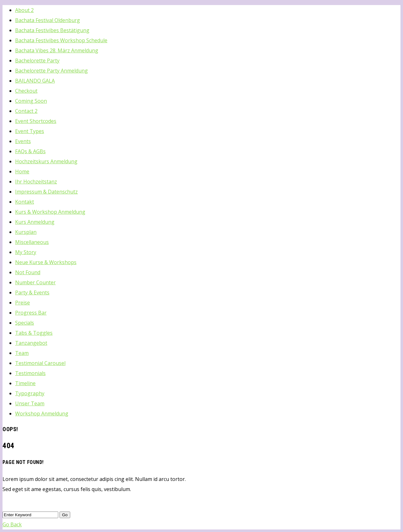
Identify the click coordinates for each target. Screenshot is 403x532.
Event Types (30, 131)
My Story (26, 252)
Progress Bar (31, 313)
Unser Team (30, 403)
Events (23, 141)
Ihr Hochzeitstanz (36, 182)
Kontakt (25, 202)
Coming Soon (31, 101)
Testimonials (30, 373)
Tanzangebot (31, 343)
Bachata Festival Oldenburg (48, 20)
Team (22, 353)
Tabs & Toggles (34, 333)
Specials (25, 323)
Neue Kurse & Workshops (46, 262)
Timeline (25, 383)
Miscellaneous (32, 242)
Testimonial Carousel (40, 363)
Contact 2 (26, 111)
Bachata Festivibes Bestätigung (52, 30)
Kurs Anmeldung (35, 222)
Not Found (28, 272)
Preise (23, 303)
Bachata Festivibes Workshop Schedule (61, 40)
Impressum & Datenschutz (46, 192)
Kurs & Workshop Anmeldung (50, 212)
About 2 (24, 10)
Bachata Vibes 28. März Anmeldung (57, 50)
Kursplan (26, 232)
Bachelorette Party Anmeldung (51, 71)
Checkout (26, 91)
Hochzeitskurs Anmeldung (46, 161)
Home (22, 171)
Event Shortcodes (36, 121)
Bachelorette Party (37, 61)
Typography (30, 393)
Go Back (12, 524)
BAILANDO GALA (35, 81)
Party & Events (32, 292)
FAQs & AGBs (30, 151)
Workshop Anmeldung (42, 413)
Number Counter (35, 282)
